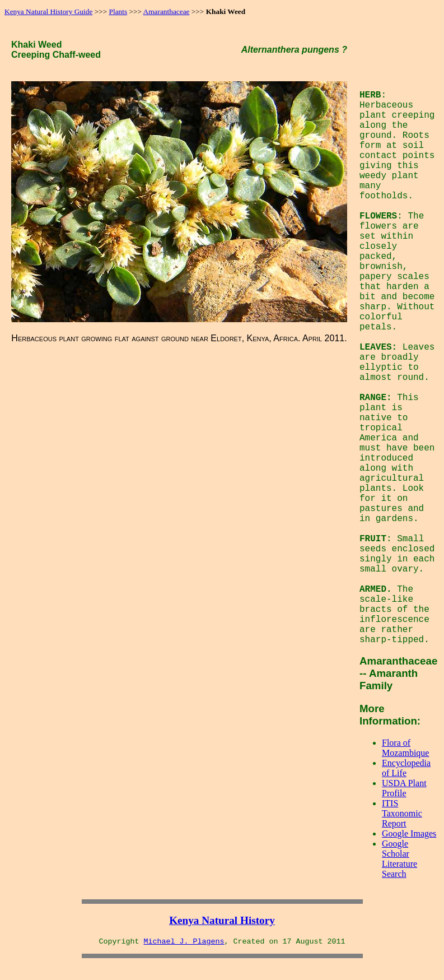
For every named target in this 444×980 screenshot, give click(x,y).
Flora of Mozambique (405, 748)
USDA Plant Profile (404, 788)
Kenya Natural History (222, 920)
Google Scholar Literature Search (399, 859)
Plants (118, 11)
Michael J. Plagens (184, 942)
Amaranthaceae (167, 11)
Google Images (409, 833)
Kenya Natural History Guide (48, 11)
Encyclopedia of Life (406, 768)
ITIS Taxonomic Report (402, 813)
